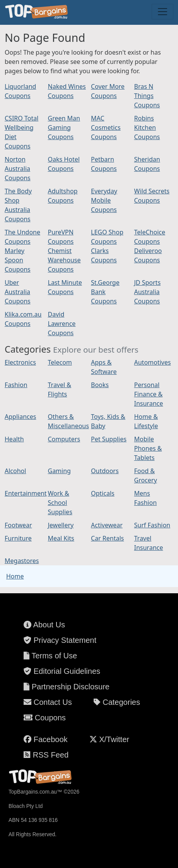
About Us (44, 625)
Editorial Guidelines (62, 671)
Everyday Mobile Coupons (104, 200)
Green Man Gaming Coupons (64, 127)
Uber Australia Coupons (18, 292)
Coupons (45, 718)
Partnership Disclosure (67, 687)
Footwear (18, 525)
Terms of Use (50, 656)
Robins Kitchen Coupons (147, 127)
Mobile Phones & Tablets (148, 448)
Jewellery (61, 525)
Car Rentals (107, 538)
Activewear (107, 525)
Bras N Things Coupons (147, 96)
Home (15, 576)
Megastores (22, 561)
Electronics (20, 362)
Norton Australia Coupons (18, 169)
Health (14, 439)
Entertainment (26, 493)
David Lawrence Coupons (62, 324)
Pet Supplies (109, 439)
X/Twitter (109, 739)
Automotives (153, 362)
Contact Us (48, 702)
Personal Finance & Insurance (149, 394)
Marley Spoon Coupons (18, 260)
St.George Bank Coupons (105, 292)
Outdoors (105, 471)
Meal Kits (61, 538)
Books (100, 385)
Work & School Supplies (60, 503)
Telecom (60, 362)
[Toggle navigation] (163, 12)
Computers (64, 439)
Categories (117, 702)
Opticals (103, 493)
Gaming (59, 471)
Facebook (45, 739)
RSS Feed (46, 755)
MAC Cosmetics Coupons (106, 127)
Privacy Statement (60, 640)
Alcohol (15, 471)
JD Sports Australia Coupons (148, 292)
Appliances (20, 417)
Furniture (18, 538)
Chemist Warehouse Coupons (64, 260)
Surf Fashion (152, 525)
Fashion (16, 385)
